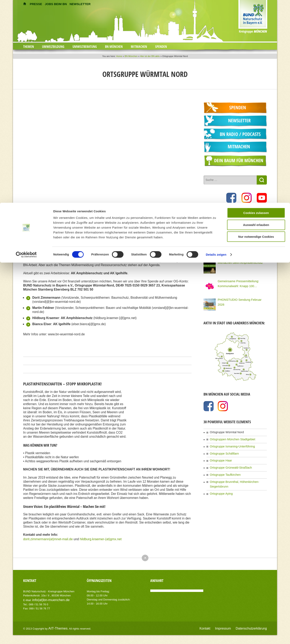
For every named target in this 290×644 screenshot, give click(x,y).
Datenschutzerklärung (255, 626)
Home (119, 56)
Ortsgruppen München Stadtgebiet (228, 437)
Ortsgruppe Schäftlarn (222, 449)
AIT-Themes (55, 626)
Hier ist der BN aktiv (150, 56)
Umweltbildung (53, 47)
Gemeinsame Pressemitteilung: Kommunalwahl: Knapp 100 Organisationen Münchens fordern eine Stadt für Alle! (241, 282)
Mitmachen (139, 47)
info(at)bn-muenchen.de (47, 598)
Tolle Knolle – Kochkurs (230, 224)
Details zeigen (216, 145)
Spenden (161, 47)
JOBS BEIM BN (56, 4)
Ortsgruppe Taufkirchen (222, 468)
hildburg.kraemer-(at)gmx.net (99, 538)
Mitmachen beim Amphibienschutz (236, 261)
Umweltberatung (85, 47)
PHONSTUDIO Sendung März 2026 (237, 243)
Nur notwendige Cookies (256, 127)
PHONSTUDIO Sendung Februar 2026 (239, 298)
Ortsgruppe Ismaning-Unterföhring (228, 443)
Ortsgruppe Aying (219, 481)
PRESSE (36, 4)
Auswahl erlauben (256, 115)
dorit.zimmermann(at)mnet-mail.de (47, 538)
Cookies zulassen (256, 103)
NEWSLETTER (80, 4)
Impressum (232, 626)
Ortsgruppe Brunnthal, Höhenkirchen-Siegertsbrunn (238, 475)
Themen (29, 47)
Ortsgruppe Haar (219, 456)
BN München (114, 47)
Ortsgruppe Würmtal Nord (224, 430)
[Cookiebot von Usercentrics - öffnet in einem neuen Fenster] (26, 145)
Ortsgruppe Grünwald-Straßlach (227, 462)
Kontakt (218, 626)
